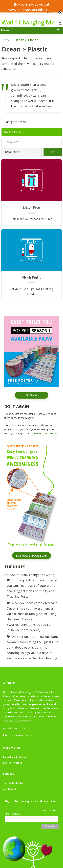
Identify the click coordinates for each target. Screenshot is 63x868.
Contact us (10, 789)
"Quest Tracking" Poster (44, 433)
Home (6, 40)
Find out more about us (18, 735)
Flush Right (32, 277)
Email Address (13, 814)
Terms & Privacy (13, 783)
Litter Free (31, 208)
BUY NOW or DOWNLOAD (32, 556)
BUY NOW (32, 395)
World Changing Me (28, 22)
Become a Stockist (14, 757)
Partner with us (13, 763)
